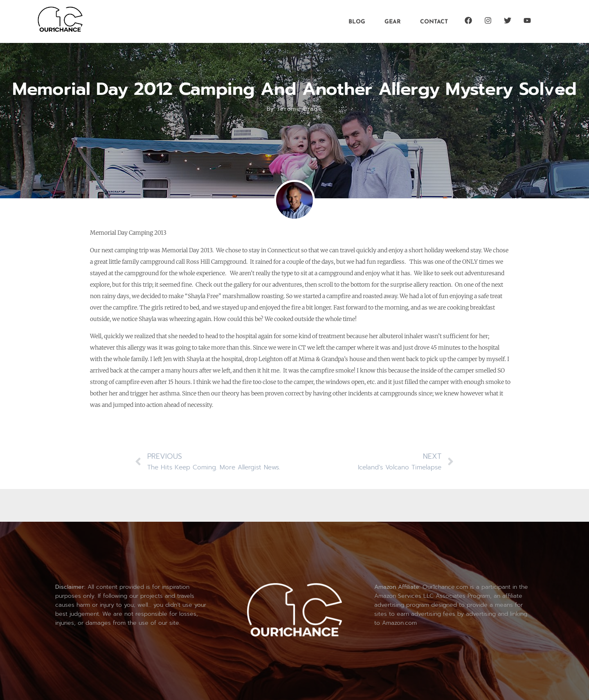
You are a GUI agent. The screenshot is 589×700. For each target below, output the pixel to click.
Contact (434, 21)
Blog (357, 21)
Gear (393, 21)
